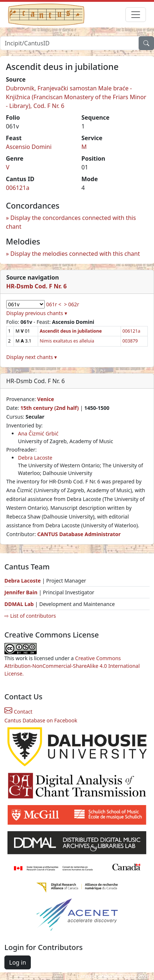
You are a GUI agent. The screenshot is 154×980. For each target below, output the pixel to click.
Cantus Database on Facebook (41, 720)
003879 (130, 341)
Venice (45, 399)
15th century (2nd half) (49, 408)
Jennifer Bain (22, 592)
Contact (18, 712)
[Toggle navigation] (136, 15)
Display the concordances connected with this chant (71, 222)
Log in (18, 962)
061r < (54, 304)
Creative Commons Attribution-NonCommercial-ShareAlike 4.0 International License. (72, 666)
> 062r (71, 304)
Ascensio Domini (29, 147)
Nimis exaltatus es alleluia (67, 341)
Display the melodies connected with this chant (75, 254)
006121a (18, 188)
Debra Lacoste (35, 458)
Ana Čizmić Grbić (38, 433)
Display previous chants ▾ (37, 313)
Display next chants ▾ (32, 357)
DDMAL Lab (19, 604)
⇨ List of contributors (30, 616)
